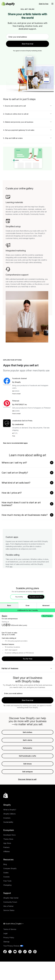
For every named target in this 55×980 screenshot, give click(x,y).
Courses (6, 895)
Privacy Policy (9, 956)
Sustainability (8, 841)
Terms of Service (10, 948)
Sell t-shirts (27, 754)
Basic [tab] (9, 619)
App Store (7, 862)
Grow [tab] (27, 619)
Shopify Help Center (11, 916)
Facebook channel (19, 378)
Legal (5, 952)
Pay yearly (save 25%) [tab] (36, 610)
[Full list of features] (27, 682)
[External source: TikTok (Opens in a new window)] (25, 970)
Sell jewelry (27, 762)
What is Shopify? (10, 828)
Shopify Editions (9, 832)
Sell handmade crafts (27, 770)
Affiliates (7, 870)
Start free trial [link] (27, 44)
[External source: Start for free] (44, 4)
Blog (5, 883)
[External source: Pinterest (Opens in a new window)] (35, 970)
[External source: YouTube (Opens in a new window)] (15, 970)
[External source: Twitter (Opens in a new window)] (10, 970)
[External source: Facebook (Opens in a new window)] (5, 970)
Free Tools (7, 899)
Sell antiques (28, 785)
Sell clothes (27, 746)
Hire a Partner (8, 925)
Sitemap (6, 960)
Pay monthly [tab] (19, 610)
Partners (6, 866)
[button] (52, 4)
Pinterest (16, 405)
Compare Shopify (10, 887)
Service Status (9, 929)
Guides (6, 891)
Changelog (7, 903)
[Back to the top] (6, 814)
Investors (7, 836)
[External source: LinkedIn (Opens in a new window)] (30, 970)
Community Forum (10, 920)
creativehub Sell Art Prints (22, 430)
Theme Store (8, 857)
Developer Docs (9, 853)
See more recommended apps (16, 457)
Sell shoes (28, 777)
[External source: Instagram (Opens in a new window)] (20, 970)
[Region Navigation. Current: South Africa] (14, 942)
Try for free (28, 672)
